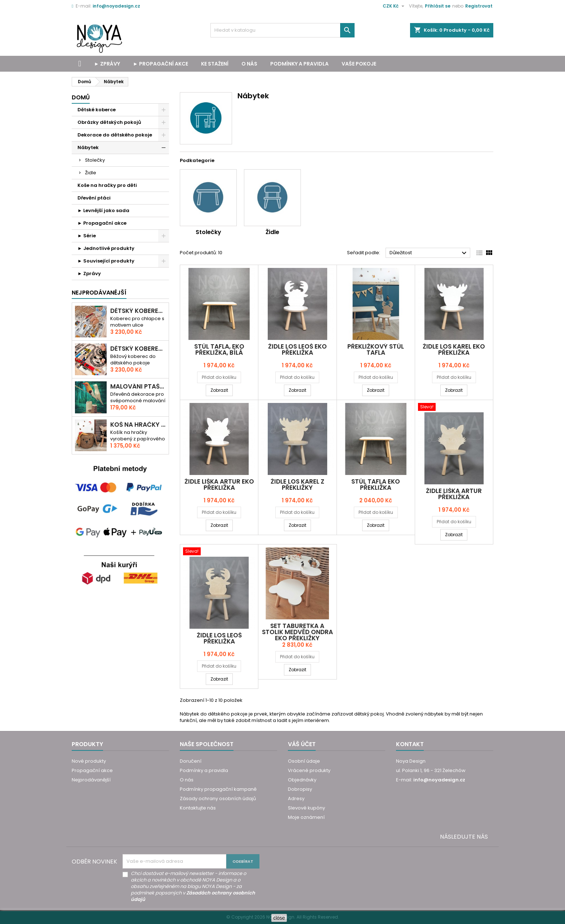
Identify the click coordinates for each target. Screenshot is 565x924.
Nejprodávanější (91, 780)
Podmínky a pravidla (299, 64)
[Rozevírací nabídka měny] (394, 6)
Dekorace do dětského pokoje (115, 135)
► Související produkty (106, 261)
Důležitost (429, 253)
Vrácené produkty (309, 770)
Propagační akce (92, 770)
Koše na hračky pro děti (107, 185)
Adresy (296, 799)
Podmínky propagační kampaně (218, 789)
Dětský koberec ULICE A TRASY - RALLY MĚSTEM (138, 349)
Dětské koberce (97, 110)
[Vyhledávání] (282, 30)
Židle (91, 173)
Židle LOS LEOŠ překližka (219, 638)
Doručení (191, 761)
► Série (87, 236)
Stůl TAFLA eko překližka (376, 485)
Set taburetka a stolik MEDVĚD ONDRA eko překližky (297, 632)
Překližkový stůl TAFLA (376, 349)
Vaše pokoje (359, 64)
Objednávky (302, 780)
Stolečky (95, 160)
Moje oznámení (306, 817)
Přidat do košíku (219, 377)
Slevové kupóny (306, 808)
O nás (249, 64)
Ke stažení (215, 64)
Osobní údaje (304, 761)
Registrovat (479, 6)
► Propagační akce (161, 64)
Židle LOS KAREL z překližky (297, 485)
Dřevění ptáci (94, 198)
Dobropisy (300, 789)
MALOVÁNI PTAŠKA (138, 387)
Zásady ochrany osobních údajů (218, 799)
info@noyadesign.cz (116, 6)
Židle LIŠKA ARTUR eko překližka (219, 485)
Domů (81, 97)
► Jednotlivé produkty (106, 248)
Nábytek (88, 147)
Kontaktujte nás (198, 808)
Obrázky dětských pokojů (109, 122)
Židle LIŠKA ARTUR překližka (454, 494)
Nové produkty (89, 761)
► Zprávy (107, 64)
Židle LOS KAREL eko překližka (454, 349)
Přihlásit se (438, 6)
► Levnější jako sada (103, 210)
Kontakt (410, 744)
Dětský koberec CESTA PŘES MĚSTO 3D (138, 311)
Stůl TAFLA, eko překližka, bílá (219, 349)
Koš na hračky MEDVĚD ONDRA (138, 425)
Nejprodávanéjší (99, 293)
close (279, 918)
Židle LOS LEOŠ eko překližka (297, 349)
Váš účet (302, 744)
